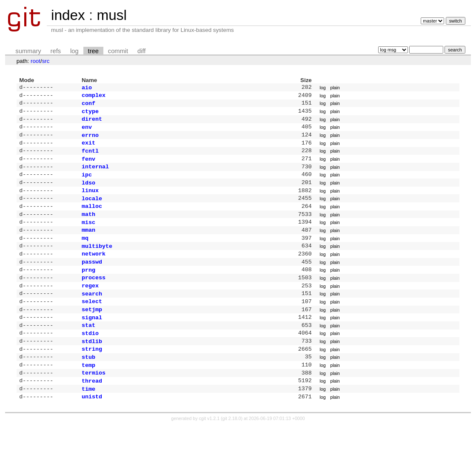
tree (93, 51)
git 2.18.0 (232, 452)
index (68, 15)
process (94, 298)
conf (88, 105)
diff (141, 51)
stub (88, 386)
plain (335, 88)
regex (90, 307)
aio (87, 88)
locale (92, 211)
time (88, 422)
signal (92, 343)
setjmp (92, 334)
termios (94, 404)
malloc (92, 219)
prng (88, 290)
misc (88, 237)
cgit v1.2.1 (209, 452)
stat (88, 351)
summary (28, 51)
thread (92, 413)
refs (56, 51)
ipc (87, 185)
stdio (90, 360)
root (36, 61)
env (87, 132)
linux (90, 202)
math (88, 228)
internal (95, 176)
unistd (92, 430)
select (92, 325)
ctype (90, 114)
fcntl (90, 158)
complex (94, 97)
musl (111, 15)
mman (88, 246)
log (74, 51)
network (94, 272)
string (92, 378)
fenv (88, 167)
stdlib (92, 369)
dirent (92, 123)
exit (88, 149)
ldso (88, 193)
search (92, 316)
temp (88, 395)
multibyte (97, 264)
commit (118, 51)
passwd (92, 281)
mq (85, 255)
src (46, 61)
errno (90, 141)
